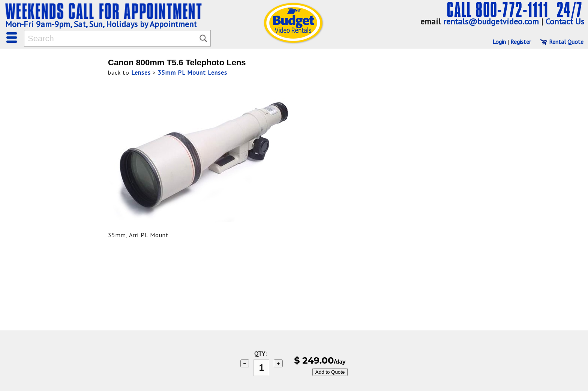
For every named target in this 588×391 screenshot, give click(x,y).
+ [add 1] (278, 363)
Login (499, 42)
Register (521, 42)
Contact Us (565, 21)
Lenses (141, 72)
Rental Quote (562, 42)
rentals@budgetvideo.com (491, 21)
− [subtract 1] (245, 363)
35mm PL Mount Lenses (193, 72)
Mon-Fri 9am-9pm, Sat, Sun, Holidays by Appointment (101, 24)
